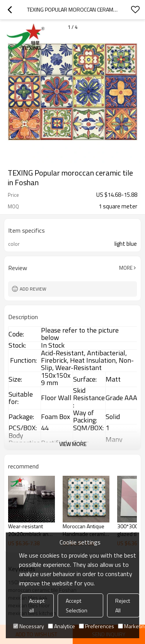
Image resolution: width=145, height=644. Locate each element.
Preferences (96, 626)
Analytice (61, 626)
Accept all (37, 605)
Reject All (123, 605)
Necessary (29, 626)
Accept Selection (77, 605)
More (126, 268)
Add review (33, 289)
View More (73, 444)
